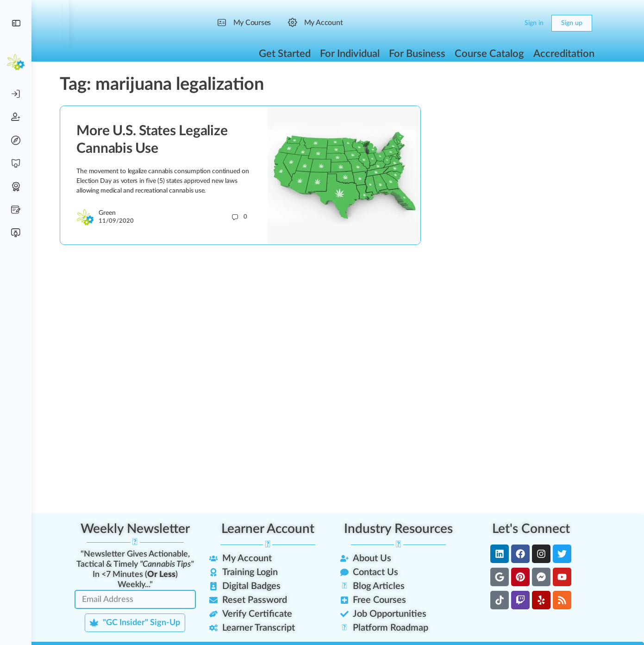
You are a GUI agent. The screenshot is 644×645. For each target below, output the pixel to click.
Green (112, 213)
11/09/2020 (121, 221)
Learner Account (272, 529)
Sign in (539, 23)
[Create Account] (16, 117)
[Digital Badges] (16, 187)
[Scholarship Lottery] (16, 210)
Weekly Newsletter (140, 529)
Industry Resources (403, 529)
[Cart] (514, 23)
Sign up (577, 23)
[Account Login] (16, 94)
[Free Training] (16, 163)
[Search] (496, 23)
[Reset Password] (16, 140)
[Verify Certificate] (16, 233)
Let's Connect (536, 529)
